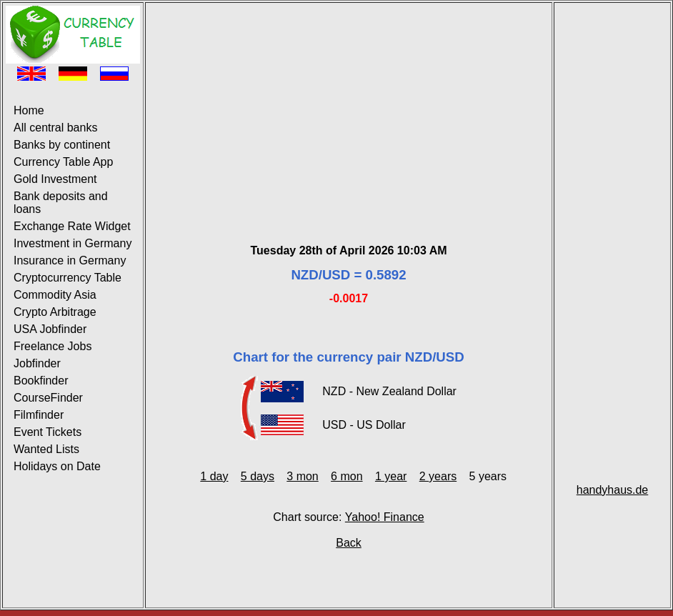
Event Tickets (48, 432)
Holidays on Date (57, 466)
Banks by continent (62, 145)
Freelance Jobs (53, 346)
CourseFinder (48, 398)
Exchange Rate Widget (72, 226)
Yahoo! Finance (385, 517)
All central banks (55, 128)
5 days (258, 476)
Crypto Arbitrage (55, 312)
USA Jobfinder (50, 329)
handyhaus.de (613, 490)
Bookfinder (41, 381)
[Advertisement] (349, 106)
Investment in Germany (73, 243)
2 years (438, 476)
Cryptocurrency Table (68, 278)
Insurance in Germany (70, 260)
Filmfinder (39, 415)
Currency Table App (63, 162)
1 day (214, 476)
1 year (391, 476)
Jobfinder (37, 363)
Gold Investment (55, 179)
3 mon (302, 476)
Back (349, 543)
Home (29, 110)
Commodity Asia (55, 295)
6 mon (347, 476)
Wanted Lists (46, 449)
